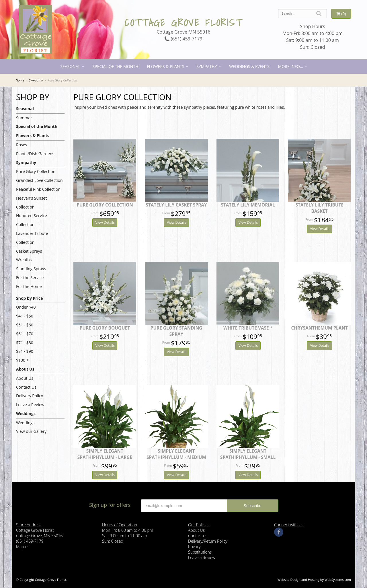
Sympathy (207, 66)
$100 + (22, 360)
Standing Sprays (31, 269)
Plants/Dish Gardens (35, 154)
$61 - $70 (25, 334)
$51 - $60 (25, 325)
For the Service (30, 278)
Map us (23, 547)
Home (20, 80)
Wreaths (24, 260)
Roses (22, 145)
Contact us (198, 536)
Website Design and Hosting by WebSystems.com (314, 580)
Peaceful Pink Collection (38, 189)
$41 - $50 (25, 316)
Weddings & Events (249, 66)
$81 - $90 (25, 351)
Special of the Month (116, 66)
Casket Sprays (29, 251)
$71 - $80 (25, 343)
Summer (24, 118)
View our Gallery (31, 431)
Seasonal (70, 66)
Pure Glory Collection (36, 171)
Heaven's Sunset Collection (31, 203)
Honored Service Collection (32, 220)
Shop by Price (29, 298)
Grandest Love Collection (39, 180)
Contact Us (26, 387)
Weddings (26, 413)
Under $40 (26, 307)
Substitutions (200, 552)
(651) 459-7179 (183, 39)
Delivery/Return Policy (208, 541)
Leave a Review (30, 405)
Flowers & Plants (165, 66)
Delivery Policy (30, 396)
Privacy (194, 547)
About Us (25, 369)
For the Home (29, 286)
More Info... (291, 66)
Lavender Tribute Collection (32, 238)
